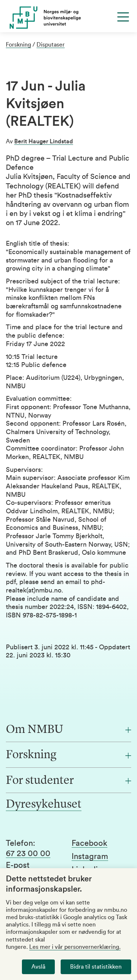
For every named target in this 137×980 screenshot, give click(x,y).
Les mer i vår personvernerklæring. (75, 947)
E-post (18, 865)
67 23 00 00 (28, 854)
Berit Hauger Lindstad (44, 142)
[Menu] (123, 17)
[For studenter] (68, 781)
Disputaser (51, 45)
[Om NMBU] (68, 730)
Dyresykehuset (44, 805)
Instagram (90, 856)
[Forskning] (68, 755)
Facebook (90, 843)
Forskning (18, 45)
